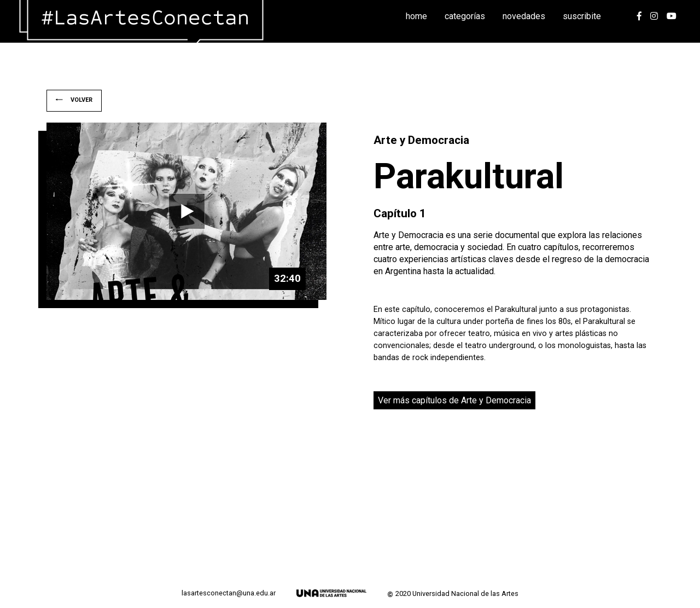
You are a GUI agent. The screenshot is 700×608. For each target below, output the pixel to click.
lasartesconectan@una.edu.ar (229, 593)
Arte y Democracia (421, 140)
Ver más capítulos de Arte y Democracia (454, 400)
